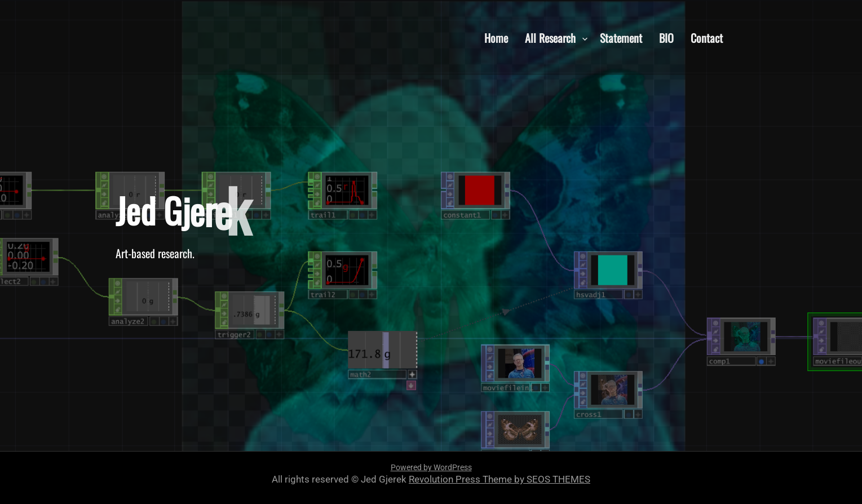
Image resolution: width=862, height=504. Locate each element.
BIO (666, 37)
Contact (707, 37)
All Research (550, 37)
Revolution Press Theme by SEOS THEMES (499, 479)
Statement (621, 37)
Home (496, 37)
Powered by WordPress (431, 467)
